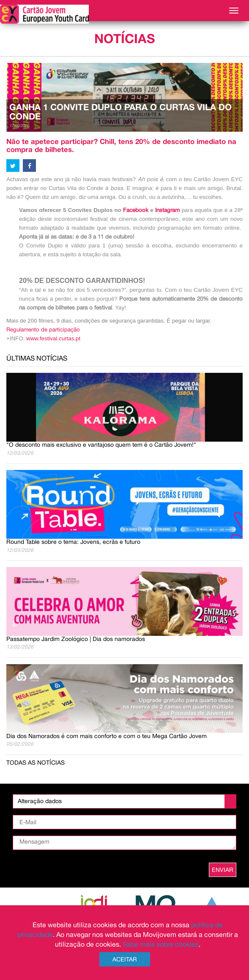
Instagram (168, 210)
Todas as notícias (36, 763)
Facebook (136, 210)
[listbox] (124, 801)
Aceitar (125, 959)
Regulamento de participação (43, 329)
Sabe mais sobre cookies (161, 944)
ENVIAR (223, 870)
